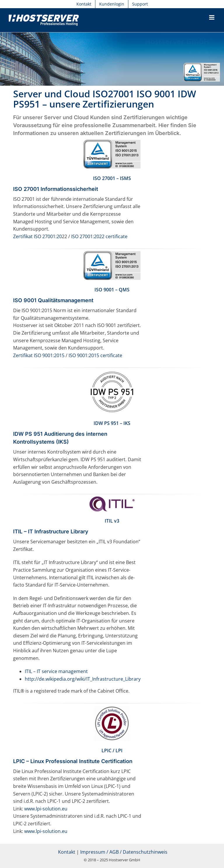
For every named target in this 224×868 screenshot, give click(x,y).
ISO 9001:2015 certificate (95, 355)
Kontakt (67, 852)
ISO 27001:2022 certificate (99, 236)
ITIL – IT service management (56, 671)
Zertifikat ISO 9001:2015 (39, 355)
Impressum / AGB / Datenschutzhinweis (124, 852)
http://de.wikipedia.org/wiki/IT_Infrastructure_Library (83, 679)
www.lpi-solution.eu (46, 809)
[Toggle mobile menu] (212, 17)
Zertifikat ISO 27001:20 (37, 236)
